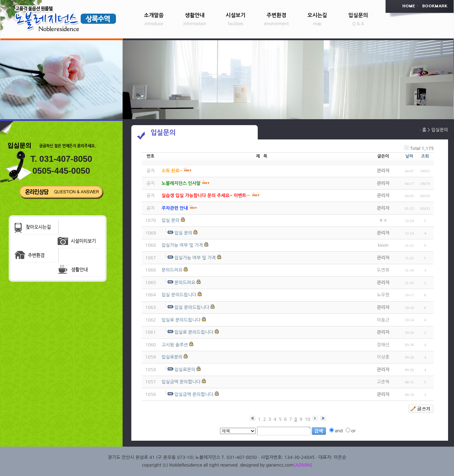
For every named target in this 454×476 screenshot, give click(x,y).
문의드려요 (172, 270)
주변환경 (276, 15)
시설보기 (235, 15)
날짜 (409, 156)
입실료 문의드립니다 (181, 320)
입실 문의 (170, 220)
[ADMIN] (303, 465)
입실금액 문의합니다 (181, 382)
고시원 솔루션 (175, 345)
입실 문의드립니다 (179, 295)
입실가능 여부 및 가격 (182, 245)
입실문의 (358, 15)
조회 (425, 156)
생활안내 (195, 15)
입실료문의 (172, 357)
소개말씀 (154, 15)
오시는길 (317, 15)
